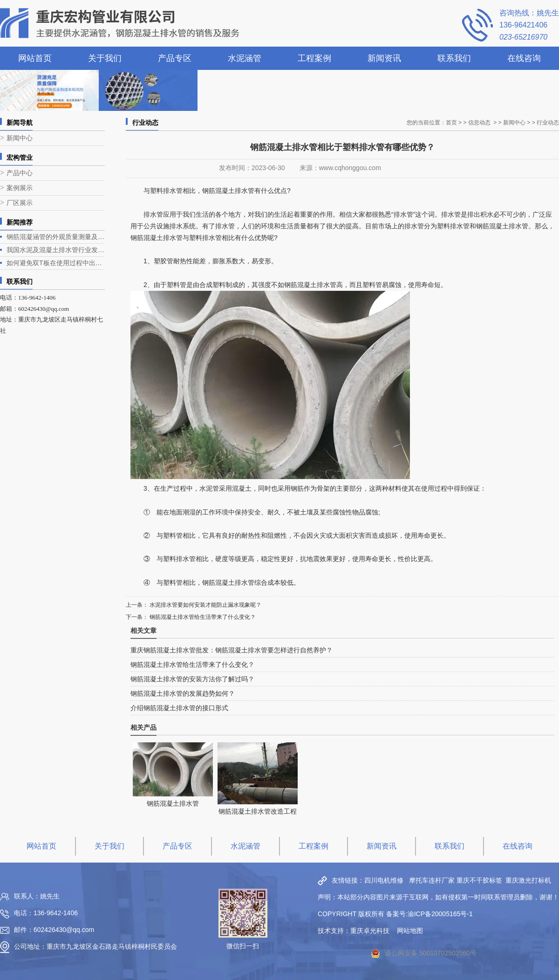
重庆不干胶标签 (479, 880)
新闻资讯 (384, 58)
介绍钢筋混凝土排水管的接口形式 (179, 708)
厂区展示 (20, 203)
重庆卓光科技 (370, 931)
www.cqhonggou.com (350, 168)
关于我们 (105, 58)
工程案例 (314, 58)
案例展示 (20, 188)
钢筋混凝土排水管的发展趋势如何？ (183, 693)
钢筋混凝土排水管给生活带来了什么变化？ (202, 617)
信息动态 (479, 123)
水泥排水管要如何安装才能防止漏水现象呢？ (205, 605)
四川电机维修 (384, 880)
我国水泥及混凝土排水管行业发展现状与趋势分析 (56, 250)
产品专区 (175, 58)
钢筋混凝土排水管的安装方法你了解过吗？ (192, 679)
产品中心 (20, 173)
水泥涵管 (245, 58)
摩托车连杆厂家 (432, 880)
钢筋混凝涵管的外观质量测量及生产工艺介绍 (56, 237)
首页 (451, 123)
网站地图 (410, 931)
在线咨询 (524, 58)
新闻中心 (20, 138)
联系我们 (454, 58)
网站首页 (35, 58)
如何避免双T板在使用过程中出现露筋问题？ (56, 263)
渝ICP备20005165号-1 (440, 914)
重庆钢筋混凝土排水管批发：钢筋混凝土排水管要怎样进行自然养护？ (232, 650)
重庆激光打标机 (528, 880)
